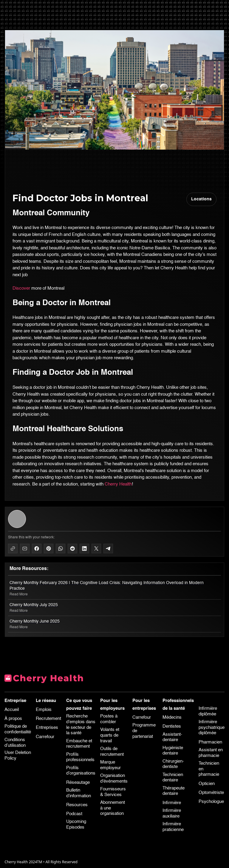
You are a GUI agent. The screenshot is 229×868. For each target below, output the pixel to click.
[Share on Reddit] (72, 549)
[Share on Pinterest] (49, 549)
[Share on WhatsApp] (61, 549)
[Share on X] (96, 549)
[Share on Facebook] (37, 549)
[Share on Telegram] (108, 549)
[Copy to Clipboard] (13, 549)
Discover (21, 288)
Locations (201, 199)
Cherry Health (118, 484)
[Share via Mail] (25, 549)
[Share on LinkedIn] (84, 549)
